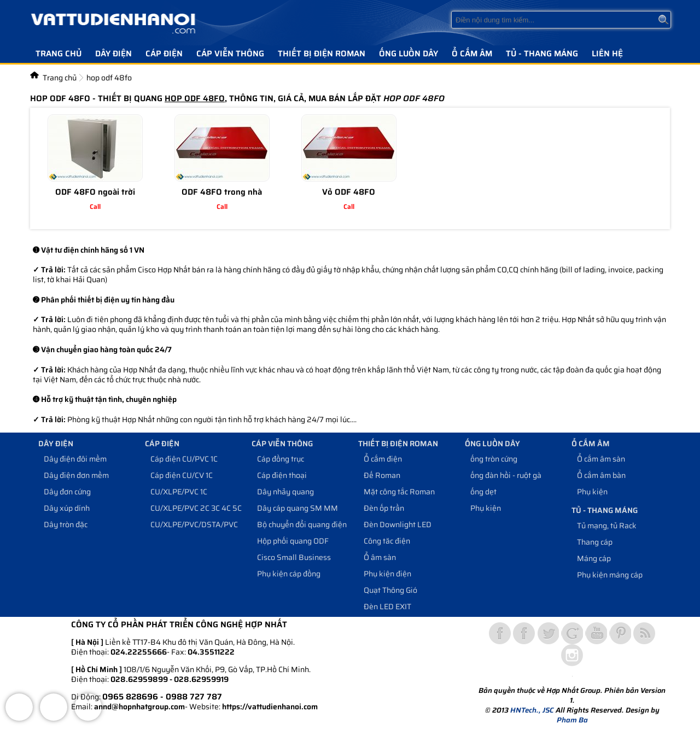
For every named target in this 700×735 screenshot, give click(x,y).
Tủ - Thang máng (542, 54)
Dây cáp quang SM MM (297, 508)
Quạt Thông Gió (390, 590)
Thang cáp (595, 542)
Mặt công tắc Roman (399, 492)
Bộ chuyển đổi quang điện (302, 524)
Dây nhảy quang (285, 492)
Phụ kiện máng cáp (610, 575)
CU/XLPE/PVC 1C (179, 492)
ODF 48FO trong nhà (222, 192)
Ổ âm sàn (380, 557)
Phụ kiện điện (387, 574)
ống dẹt (483, 492)
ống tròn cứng (494, 459)
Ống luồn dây (409, 54)
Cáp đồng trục (281, 459)
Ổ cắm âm (472, 54)
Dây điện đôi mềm (75, 459)
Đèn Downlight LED (398, 524)
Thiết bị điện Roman (322, 54)
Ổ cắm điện (383, 459)
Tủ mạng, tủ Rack (607, 526)
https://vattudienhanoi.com (270, 707)
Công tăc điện (387, 541)
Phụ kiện (486, 508)
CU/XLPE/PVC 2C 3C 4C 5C (196, 508)
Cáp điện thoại (282, 475)
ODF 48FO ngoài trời (95, 192)
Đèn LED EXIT (387, 606)
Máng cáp (594, 558)
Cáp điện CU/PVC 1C (184, 459)
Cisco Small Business (294, 557)
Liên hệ (607, 54)
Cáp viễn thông (230, 54)
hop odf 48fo (109, 78)
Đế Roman (382, 475)
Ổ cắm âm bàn (601, 475)
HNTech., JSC (532, 710)
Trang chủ (59, 54)
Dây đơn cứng (67, 492)
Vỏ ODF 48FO (349, 192)
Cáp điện (164, 54)
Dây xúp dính (67, 508)
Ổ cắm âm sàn (601, 459)
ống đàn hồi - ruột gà (506, 475)
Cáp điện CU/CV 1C (182, 475)
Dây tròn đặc (66, 524)
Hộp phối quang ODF (293, 541)
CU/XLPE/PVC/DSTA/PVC (194, 524)
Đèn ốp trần (384, 508)
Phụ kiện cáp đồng (289, 574)
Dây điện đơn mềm (76, 475)
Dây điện (113, 54)
